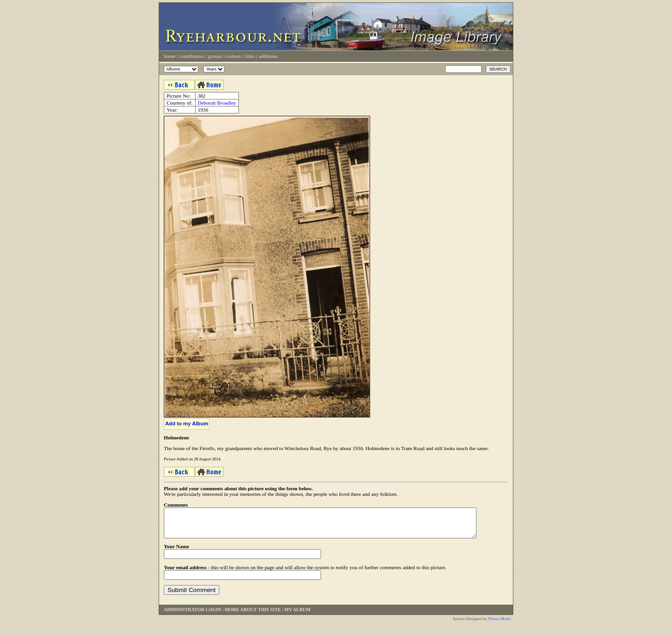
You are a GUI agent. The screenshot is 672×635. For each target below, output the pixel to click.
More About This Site (253, 615)
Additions (268, 56)
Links (250, 56)
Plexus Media (500, 624)
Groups (215, 56)
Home (170, 56)
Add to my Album (187, 423)
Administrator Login (192, 615)
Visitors (234, 56)
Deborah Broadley (217, 103)
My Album (297, 615)
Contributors (192, 56)
